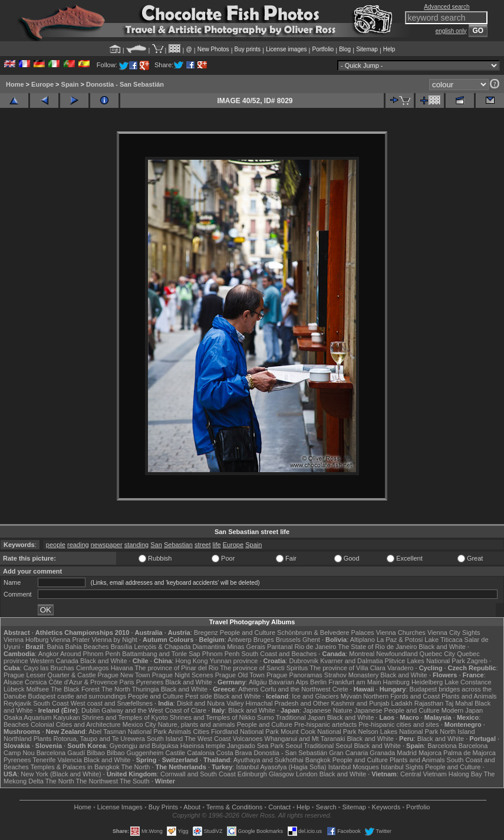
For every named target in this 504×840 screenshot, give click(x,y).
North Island (457, 732)
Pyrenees (150, 682)
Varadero (400, 668)
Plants (43, 739)
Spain (70, 84)
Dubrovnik (304, 661)
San (156, 545)
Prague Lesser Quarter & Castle (50, 675)
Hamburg (396, 682)
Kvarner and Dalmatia (351, 661)
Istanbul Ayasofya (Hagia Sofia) (281, 767)
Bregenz (206, 633)
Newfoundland (397, 654)
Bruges (264, 640)
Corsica (36, 682)
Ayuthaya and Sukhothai (269, 760)
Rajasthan (429, 703)
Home (15, 84)
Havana (122, 668)
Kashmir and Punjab (360, 703)
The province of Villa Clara (347, 668)
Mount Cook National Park (318, 732)
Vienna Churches (401, 633)
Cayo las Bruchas (49, 668)
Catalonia (200, 753)
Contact (279, 807)
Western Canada (54, 661)
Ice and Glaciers (315, 696)
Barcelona (442, 746)
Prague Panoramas (294, 675)
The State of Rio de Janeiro (377, 647)
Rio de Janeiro (316, 647)
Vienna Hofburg (26, 640)
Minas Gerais (246, 647)
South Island (165, 739)
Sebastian (178, 545)
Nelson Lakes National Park (398, 732)
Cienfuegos (93, 668)
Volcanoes (248, 739)
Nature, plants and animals (197, 724)
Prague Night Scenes (183, 675)
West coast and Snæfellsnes (112, 703)
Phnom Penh (221, 654)
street (203, 545)
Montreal (362, 654)
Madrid (407, 753)
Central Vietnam (424, 774)
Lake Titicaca (443, 640)
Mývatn (351, 696)
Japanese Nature (328, 710)
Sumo (266, 717)
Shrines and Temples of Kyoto (125, 717)
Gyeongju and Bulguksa (144, 746)
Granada (382, 753)
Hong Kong (191, 661)
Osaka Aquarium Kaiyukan (42, 717)
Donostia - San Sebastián (125, 84)
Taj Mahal (459, 703)
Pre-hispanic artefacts (325, 724)
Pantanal (280, 647)
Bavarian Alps (289, 682)
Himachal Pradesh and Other (288, 703)
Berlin (318, 682)
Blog (345, 49)
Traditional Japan (301, 717)
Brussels (288, 640)
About (192, 807)
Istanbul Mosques (354, 767)
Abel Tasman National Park (127, 732)
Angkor (49, 654)
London (307, 774)
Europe (42, 84)
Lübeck (14, 689)
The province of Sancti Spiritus (264, 668)
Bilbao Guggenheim (135, 753)
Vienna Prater (70, 640)
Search (326, 807)
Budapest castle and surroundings (77, 696)
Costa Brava (234, 753)
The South (135, 781)
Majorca (430, 753)
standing (137, 545)
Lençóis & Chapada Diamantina (179, 647)
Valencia (70, 760)
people (56, 545)
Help (389, 49)
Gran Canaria (348, 753)
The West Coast (208, 739)
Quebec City (438, 654)
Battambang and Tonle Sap (161, 654)
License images (286, 49)
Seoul (294, 746)
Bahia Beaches (87, 647)
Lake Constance (468, 682)
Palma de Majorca (470, 753)
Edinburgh (252, 774)
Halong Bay (465, 774)
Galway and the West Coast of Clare (154, 710)
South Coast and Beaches (279, 654)
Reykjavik (17, 703)
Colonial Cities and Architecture (76, 724)
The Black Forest (75, 689)
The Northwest (97, 781)
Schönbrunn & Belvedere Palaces (326, 633)
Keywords (386, 807)
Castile (176, 753)
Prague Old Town (240, 675)
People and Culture (248, 633)
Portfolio (323, 49)
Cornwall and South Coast (198, 774)
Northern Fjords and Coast (401, 696)
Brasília (122, 647)
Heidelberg (427, 682)
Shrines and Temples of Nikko (213, 717)
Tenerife (44, 760)
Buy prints (248, 49)
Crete (340, 689)
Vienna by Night (114, 640)
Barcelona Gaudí (61, 753)
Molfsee (38, 689)
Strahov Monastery (351, 675)
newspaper (107, 545)
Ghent (311, 640)
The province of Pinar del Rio (176, 668)
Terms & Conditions (234, 807)
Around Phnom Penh (90, 654)
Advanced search (447, 7)
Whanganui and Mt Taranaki (305, 739)
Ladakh (402, 703)
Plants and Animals (469, 696)
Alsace (13, 682)
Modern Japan (462, 710)
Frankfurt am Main (355, 682)
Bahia (55, 647)
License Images (120, 807)
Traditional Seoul (328, 746)
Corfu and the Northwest (295, 689)
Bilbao (96, 753)
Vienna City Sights (454, 633)
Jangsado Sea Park (255, 746)
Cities (201, 732)
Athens (248, 689)
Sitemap (367, 49)
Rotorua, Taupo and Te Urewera (99, 739)
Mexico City (139, 724)
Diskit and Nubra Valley (210, 703)
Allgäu (258, 682)
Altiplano (363, 640)
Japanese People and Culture (397, 710)
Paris (127, 682)
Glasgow (281, 774)
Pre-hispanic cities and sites (398, 724)
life (217, 545)
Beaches (16, 724)
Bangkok (318, 760)
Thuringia (146, 689)
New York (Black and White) (61, 774)
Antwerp (239, 640)
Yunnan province (233, 661)
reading (78, 545)
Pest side (198, 696)
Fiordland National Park (245, 732)
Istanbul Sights (402, 767)
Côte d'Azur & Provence (83, 682)
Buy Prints (163, 807)
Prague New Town (124, 675)
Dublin (90, 710)
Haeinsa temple (203, 746)
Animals (179, 732)
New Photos (213, 49)
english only (451, 31)
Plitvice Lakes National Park (425, 661)
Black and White (442, 647)
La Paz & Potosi (400, 640)
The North (116, 689)
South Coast (51, 703)
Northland (18, 739)
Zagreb (477, 661)
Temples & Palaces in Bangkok (75, 767)
